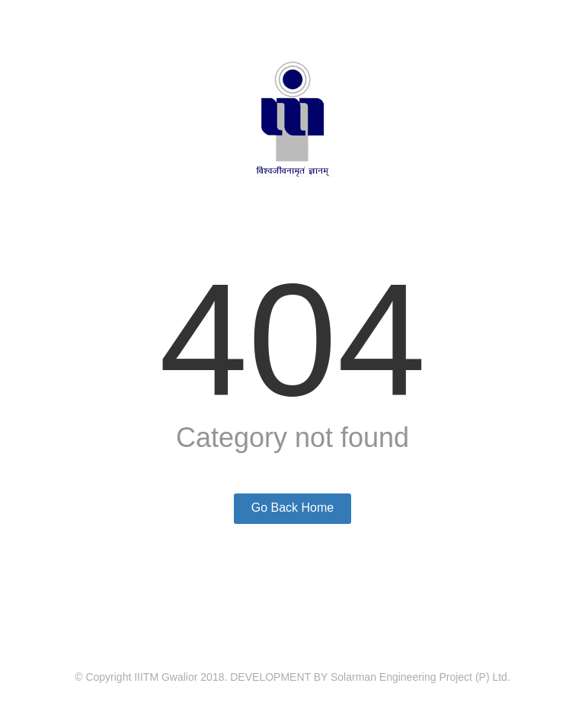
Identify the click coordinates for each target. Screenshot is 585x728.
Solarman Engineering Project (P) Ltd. (420, 677)
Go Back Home (292, 508)
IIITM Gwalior (166, 677)
